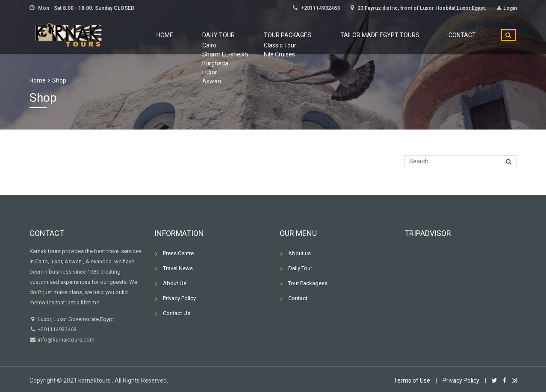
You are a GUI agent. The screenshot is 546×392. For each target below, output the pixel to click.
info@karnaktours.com (65, 340)
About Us (175, 283)
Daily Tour (256, 35)
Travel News (178, 268)
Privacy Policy (179, 298)
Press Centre (178, 253)
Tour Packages (314, 35)
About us (300, 253)
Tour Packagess (308, 283)
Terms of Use (412, 380)
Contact (468, 35)
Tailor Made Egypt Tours (396, 35)
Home (214, 35)
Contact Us (177, 313)
